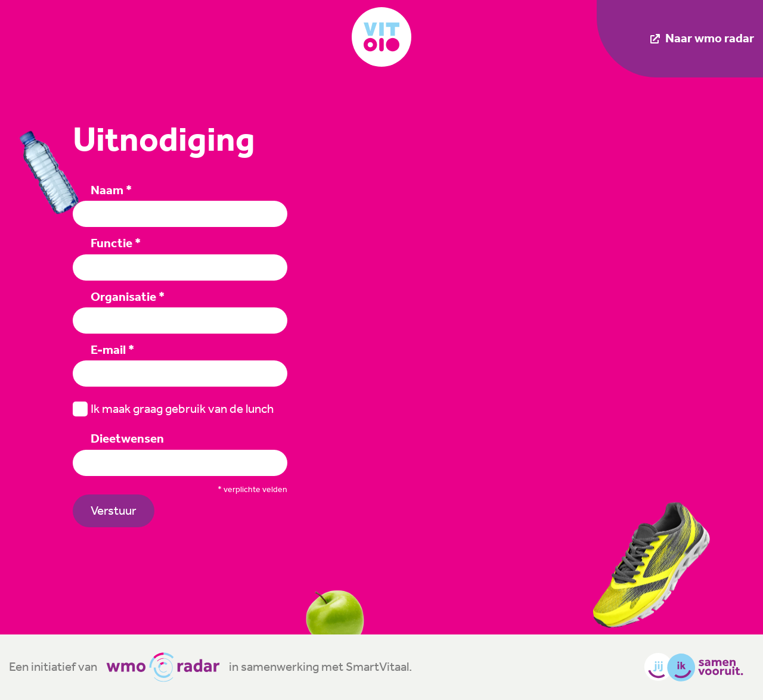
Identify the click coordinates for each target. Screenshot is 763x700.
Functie (116, 243)
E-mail (112, 350)
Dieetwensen (127, 438)
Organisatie (128, 297)
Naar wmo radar (702, 38)
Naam (111, 190)
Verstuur (114, 511)
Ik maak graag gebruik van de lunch (173, 409)
